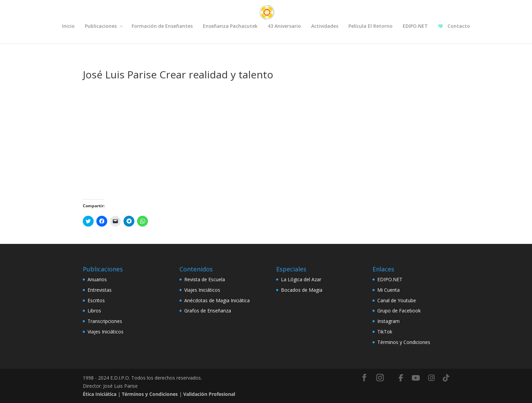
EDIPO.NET (390, 279)
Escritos (96, 300)
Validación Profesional (209, 394)
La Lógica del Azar (301, 279)
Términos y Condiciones (404, 342)
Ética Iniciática (100, 394)
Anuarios (97, 279)
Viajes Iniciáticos (106, 332)
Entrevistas (100, 290)
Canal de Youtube (397, 300)
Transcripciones (105, 321)
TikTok (385, 332)
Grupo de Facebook (399, 311)
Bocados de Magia (302, 290)
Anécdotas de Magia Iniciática (217, 300)
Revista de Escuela (205, 279)
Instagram (388, 321)
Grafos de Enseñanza (208, 311)
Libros (94, 311)
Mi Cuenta (388, 290)
